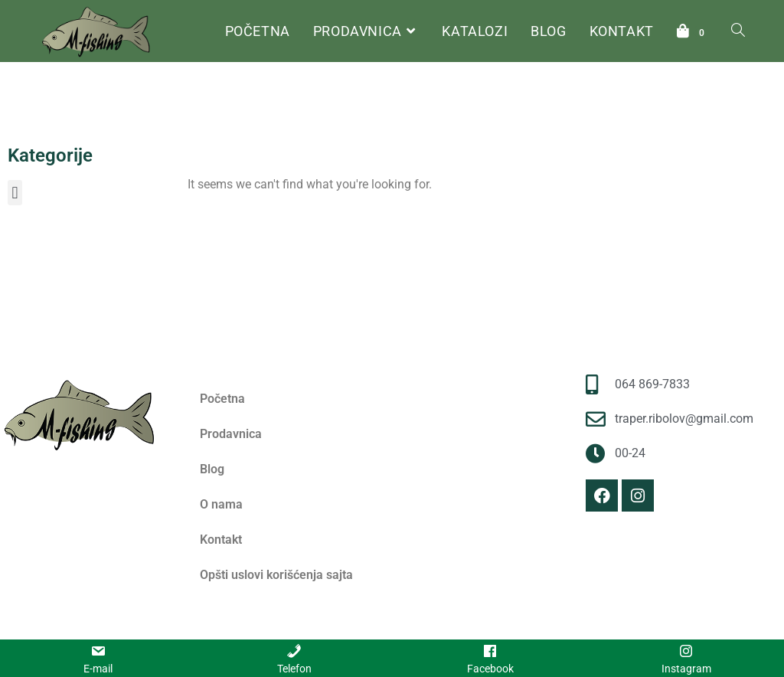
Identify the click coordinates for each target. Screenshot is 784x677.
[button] (15, 193)
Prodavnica (231, 434)
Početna (206, 141)
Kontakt (221, 540)
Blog (212, 469)
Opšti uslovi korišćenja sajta (276, 575)
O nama (221, 504)
